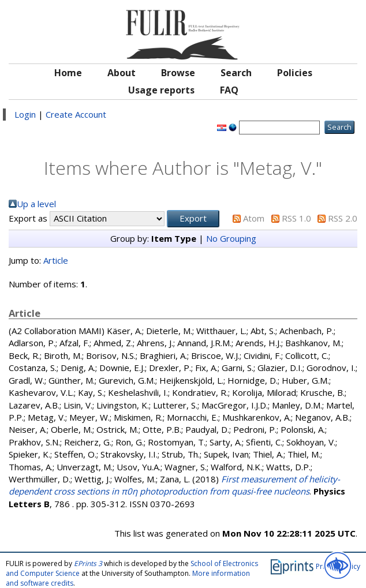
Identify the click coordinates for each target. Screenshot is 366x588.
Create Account (76, 114)
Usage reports (161, 90)
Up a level (36, 204)
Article (56, 260)
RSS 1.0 (296, 218)
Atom (254, 218)
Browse (178, 73)
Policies (295, 73)
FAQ (229, 90)
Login (25, 114)
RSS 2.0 (343, 218)
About (122, 73)
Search (236, 73)
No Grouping (231, 238)
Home (68, 73)
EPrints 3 (88, 563)
